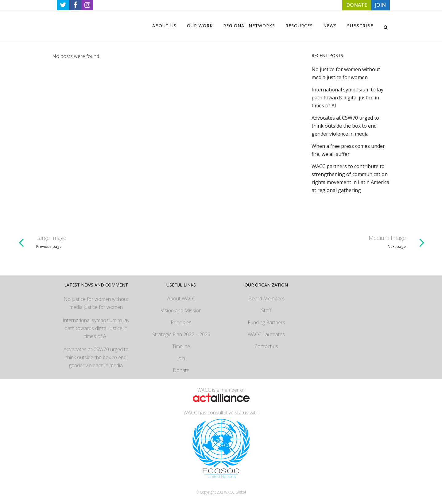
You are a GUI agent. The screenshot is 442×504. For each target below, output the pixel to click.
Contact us (266, 346)
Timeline (181, 346)
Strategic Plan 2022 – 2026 (181, 334)
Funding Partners (266, 322)
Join (181, 358)
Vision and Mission (181, 310)
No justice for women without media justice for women (96, 303)
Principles (181, 322)
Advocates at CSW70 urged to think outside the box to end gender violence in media (345, 126)
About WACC (181, 298)
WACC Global (235, 492)
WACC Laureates (266, 334)
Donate (181, 370)
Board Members (266, 298)
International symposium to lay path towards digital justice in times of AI (347, 98)
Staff (266, 310)
